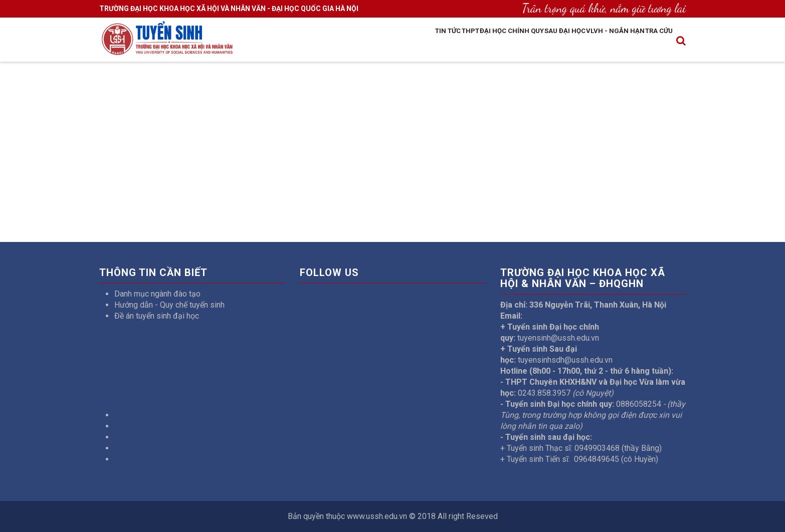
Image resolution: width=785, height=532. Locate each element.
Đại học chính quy (464, 42)
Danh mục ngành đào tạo (157, 294)
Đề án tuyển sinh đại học (157, 316)
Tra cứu (653, 42)
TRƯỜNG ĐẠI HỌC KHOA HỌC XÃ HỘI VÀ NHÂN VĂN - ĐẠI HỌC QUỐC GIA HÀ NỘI (229, 9)
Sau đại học (532, 42)
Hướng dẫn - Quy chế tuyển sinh (169, 305)
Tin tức (378, 42)
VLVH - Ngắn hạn (596, 42)
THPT (410, 42)
